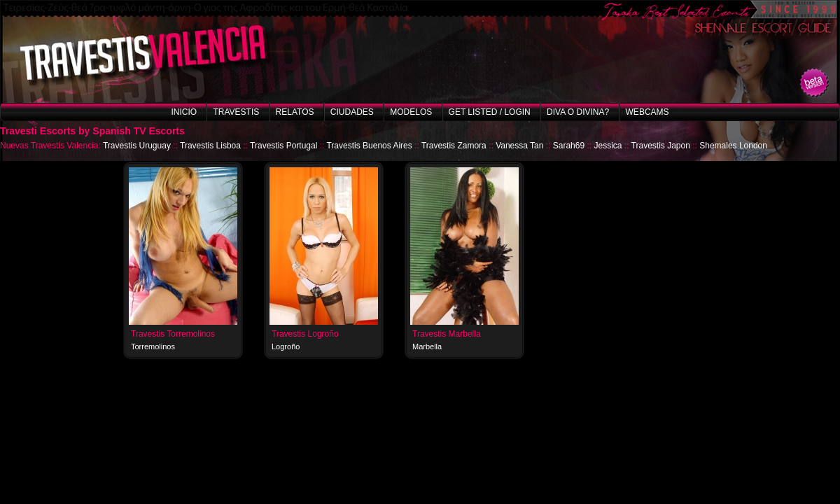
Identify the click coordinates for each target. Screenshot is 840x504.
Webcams (647, 112)
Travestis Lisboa (210, 146)
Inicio (184, 112)
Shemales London (733, 146)
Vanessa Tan (519, 146)
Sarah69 (569, 146)
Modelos (411, 112)
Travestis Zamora (454, 146)
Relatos (295, 112)
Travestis (236, 112)
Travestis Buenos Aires (369, 146)
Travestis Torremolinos (173, 334)
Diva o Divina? (578, 112)
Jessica (608, 146)
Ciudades (352, 112)
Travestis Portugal (283, 146)
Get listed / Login (490, 112)
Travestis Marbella (447, 334)
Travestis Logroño (305, 334)
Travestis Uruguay (137, 146)
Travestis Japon (661, 146)
